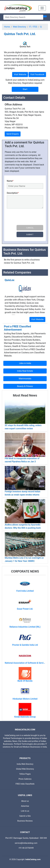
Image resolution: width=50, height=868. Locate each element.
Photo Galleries (25, 779)
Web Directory (20, 27)
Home (7, 27)
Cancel (30, 228)
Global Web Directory (25, 769)
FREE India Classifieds (25, 784)
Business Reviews (25, 821)
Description (13, 193)
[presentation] (27, 217)
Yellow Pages (25, 774)
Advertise (25, 806)
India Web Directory (25, 764)
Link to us (25, 811)
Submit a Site (25, 816)
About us (25, 801)
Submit (30, 234)
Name (10, 181)
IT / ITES (33, 27)
